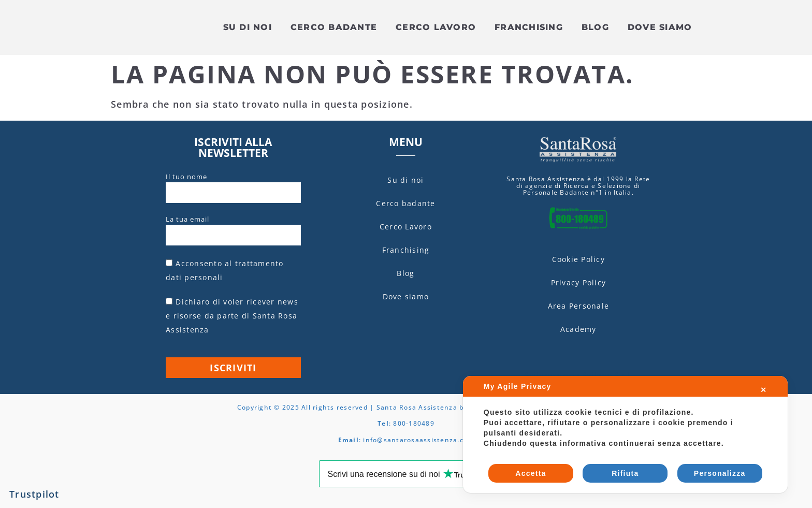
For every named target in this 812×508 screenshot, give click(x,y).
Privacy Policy (579, 283)
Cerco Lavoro (436, 28)
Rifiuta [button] (625, 473)
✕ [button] (764, 390)
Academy (578, 330)
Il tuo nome (186, 177)
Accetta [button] (531, 473)
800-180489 (414, 424)
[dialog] (625, 434)
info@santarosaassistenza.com (418, 440)
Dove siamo (660, 28)
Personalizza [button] (720, 473)
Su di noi (248, 28)
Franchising (529, 28)
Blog (595, 28)
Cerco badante (334, 28)
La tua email (187, 220)
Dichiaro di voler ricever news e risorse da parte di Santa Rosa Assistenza (232, 316)
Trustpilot (34, 495)
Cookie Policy (578, 260)
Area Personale (579, 306)
